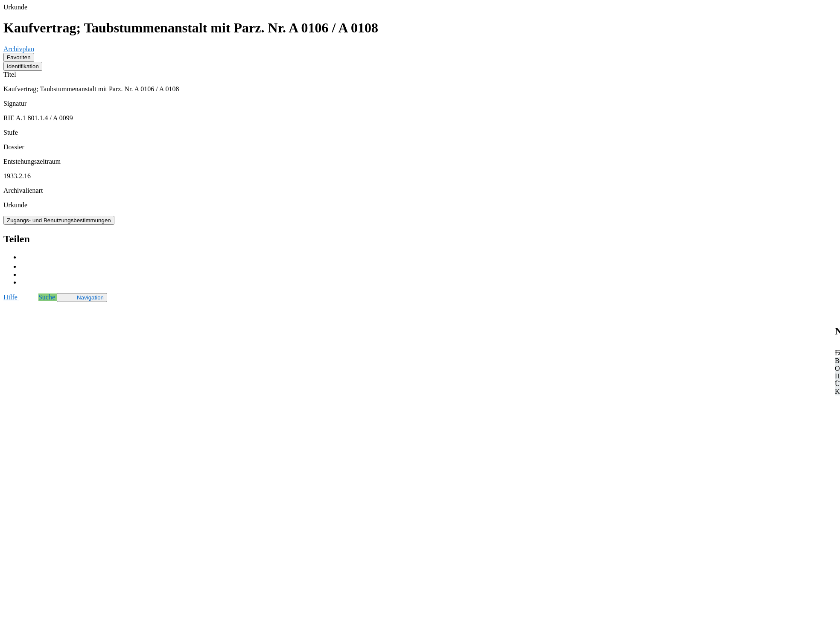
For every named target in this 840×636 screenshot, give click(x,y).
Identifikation (23, 66)
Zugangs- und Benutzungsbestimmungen (59, 220)
